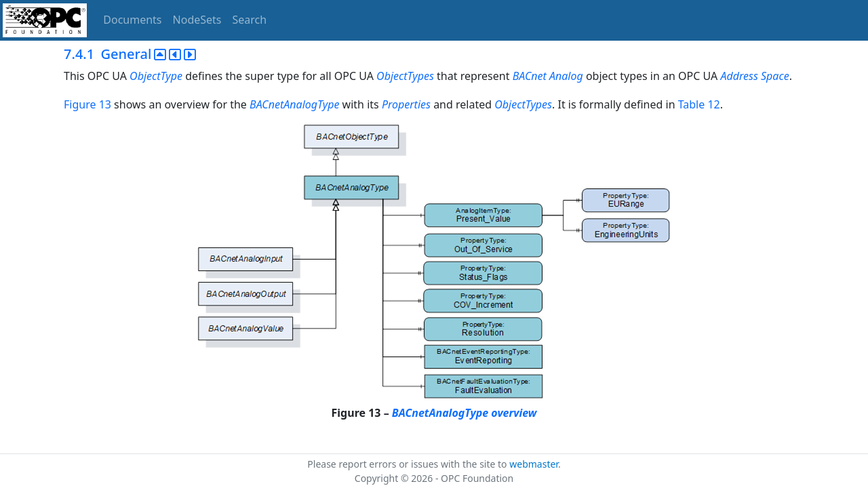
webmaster (534, 464)
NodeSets (197, 20)
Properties (406, 104)
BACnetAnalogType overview (465, 413)
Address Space (754, 76)
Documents (132, 20)
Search (250, 20)
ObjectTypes (405, 76)
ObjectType (156, 76)
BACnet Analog (549, 76)
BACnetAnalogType (294, 104)
